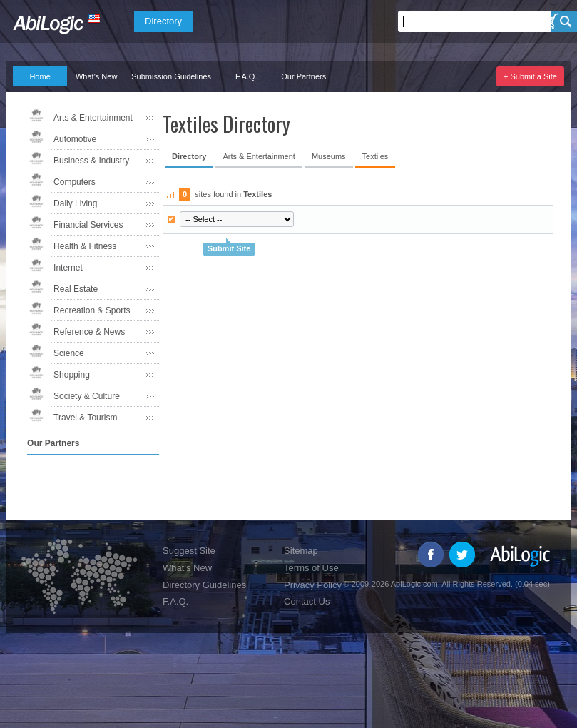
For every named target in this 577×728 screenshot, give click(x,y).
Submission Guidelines (171, 76)
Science (69, 353)
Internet (68, 268)
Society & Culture (87, 396)
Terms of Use (311, 568)
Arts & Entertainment (93, 118)
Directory (163, 21)
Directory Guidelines (204, 585)
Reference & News (89, 332)
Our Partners (303, 76)
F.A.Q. (246, 76)
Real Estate (76, 289)
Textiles (376, 156)
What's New (96, 76)
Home (40, 76)
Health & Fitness (85, 246)
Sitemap (301, 551)
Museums (329, 156)
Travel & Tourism (85, 418)
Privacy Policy (313, 585)
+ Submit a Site (530, 76)
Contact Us (307, 601)
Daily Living (75, 203)
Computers (75, 182)
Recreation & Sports (92, 310)
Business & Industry (91, 161)
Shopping (72, 375)
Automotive (75, 139)
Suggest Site (189, 551)
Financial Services (88, 225)
